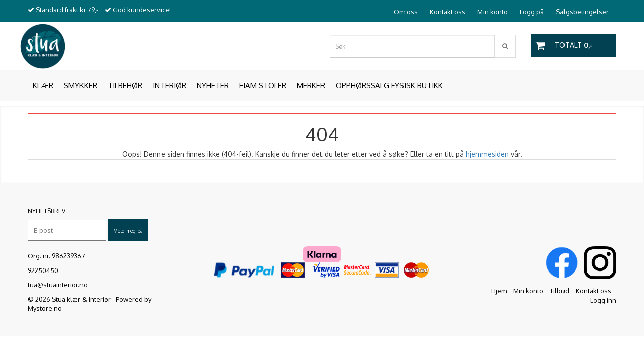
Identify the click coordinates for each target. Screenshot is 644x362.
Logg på (532, 12)
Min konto (493, 12)
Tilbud (559, 291)
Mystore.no (45, 308)
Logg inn (603, 300)
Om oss (406, 12)
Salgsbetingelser (582, 12)
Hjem (499, 291)
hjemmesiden (487, 154)
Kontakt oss (448, 12)
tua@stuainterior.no (58, 285)
